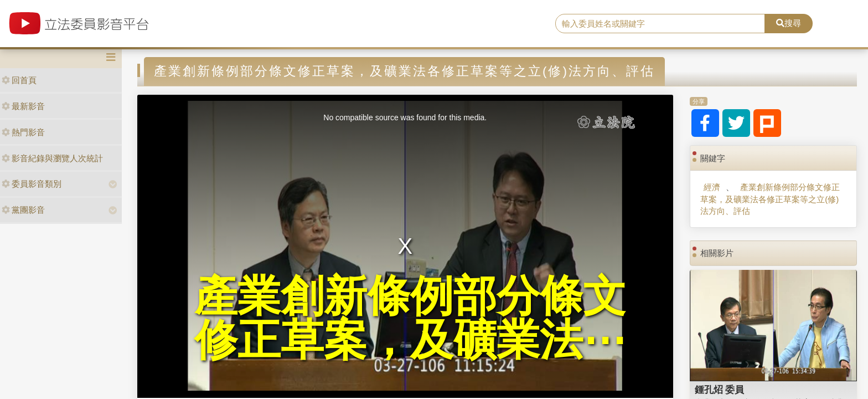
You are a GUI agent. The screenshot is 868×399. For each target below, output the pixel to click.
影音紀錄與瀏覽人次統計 (52, 158)
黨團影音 (23, 210)
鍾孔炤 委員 (720, 390)
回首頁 (19, 80)
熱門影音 (23, 132)
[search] (660, 24)
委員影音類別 (32, 184)
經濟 (712, 187)
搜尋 (789, 23)
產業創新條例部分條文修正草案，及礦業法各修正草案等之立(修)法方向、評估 (770, 199)
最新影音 (23, 106)
